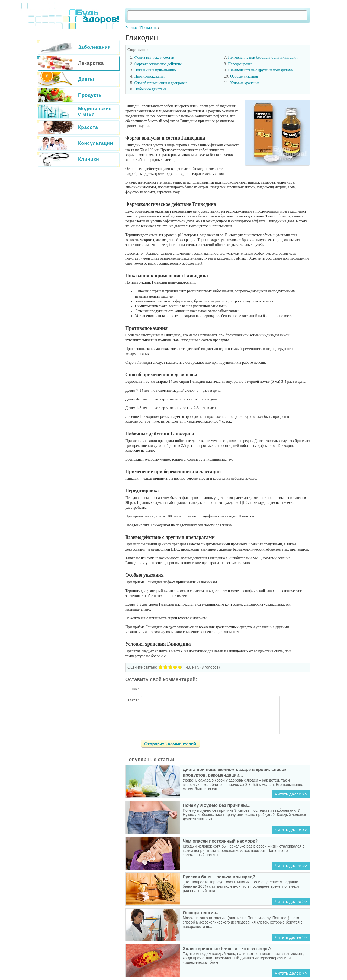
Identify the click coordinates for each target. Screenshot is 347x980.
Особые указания (244, 76)
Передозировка (240, 64)
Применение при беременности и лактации (263, 57)
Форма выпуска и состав (154, 57)
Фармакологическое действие (158, 64)
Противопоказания (149, 76)
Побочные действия (150, 89)
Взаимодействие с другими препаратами (261, 70)
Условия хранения (245, 83)
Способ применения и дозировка (161, 83)
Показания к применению (155, 70)
